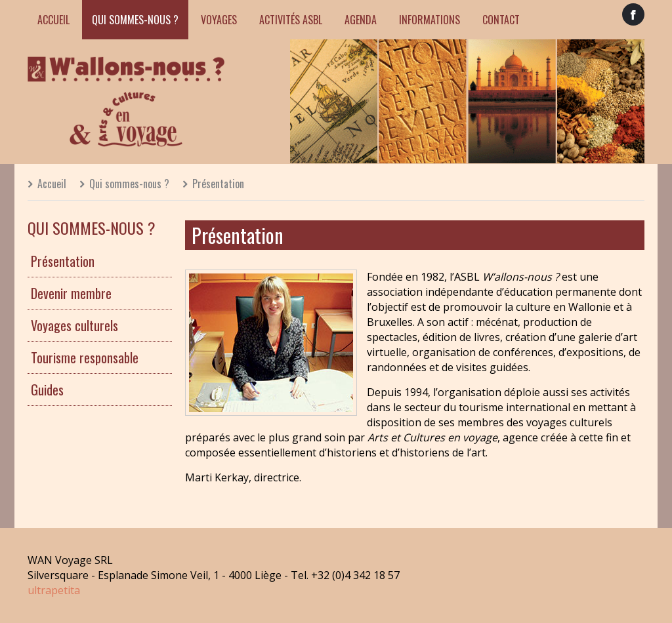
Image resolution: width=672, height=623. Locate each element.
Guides (47, 390)
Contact (501, 20)
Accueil (53, 20)
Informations (430, 20)
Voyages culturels (74, 325)
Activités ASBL (291, 20)
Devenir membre (71, 293)
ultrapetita (54, 590)
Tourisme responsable (85, 357)
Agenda (361, 20)
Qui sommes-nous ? (135, 20)
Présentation (218, 184)
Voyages (219, 20)
